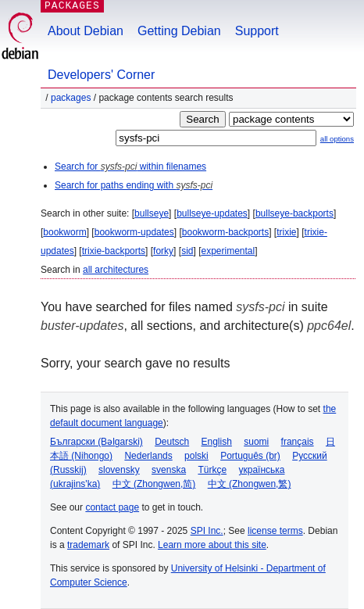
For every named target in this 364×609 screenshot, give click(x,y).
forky (163, 251)
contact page (112, 507)
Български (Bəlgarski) (96, 442)
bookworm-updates (134, 232)
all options (337, 139)
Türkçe (212, 470)
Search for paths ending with (134, 185)
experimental (228, 251)
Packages (71, 98)
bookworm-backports (225, 232)
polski (196, 456)
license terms (275, 531)
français (298, 442)
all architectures (116, 270)
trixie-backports (114, 251)
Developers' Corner (101, 75)
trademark (88, 545)
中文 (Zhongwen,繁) (250, 484)
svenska (169, 470)
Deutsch (172, 442)
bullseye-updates (212, 213)
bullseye (152, 213)
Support (257, 31)
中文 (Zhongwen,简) (154, 484)
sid (187, 251)
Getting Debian (179, 31)
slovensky (119, 470)
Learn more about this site (212, 545)
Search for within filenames (130, 167)
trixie (286, 232)
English (217, 442)
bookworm (64, 232)
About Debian (86, 31)
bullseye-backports (294, 213)
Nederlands (148, 456)
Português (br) (250, 456)
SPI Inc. (207, 531)
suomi (256, 442)
